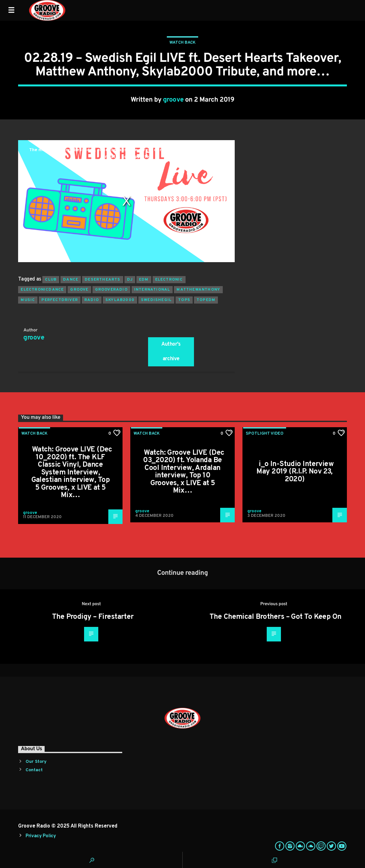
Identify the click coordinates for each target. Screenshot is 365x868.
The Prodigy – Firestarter (93, 617)
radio (92, 300)
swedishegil (156, 300)
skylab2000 (120, 300)
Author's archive (171, 352)
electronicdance (42, 290)
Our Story (36, 762)
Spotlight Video (265, 434)
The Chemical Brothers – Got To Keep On (275, 617)
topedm (206, 300)
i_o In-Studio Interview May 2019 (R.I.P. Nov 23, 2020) (295, 472)
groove (173, 100)
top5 (184, 300)
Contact (34, 770)
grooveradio (111, 290)
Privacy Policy (41, 836)
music (28, 300)
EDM (144, 280)
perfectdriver (60, 300)
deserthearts (102, 280)
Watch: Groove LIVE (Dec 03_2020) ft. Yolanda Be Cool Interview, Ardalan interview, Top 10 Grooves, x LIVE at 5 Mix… (183, 472)
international (152, 290)
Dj (130, 280)
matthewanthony (198, 290)
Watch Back (182, 43)
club (51, 280)
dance (71, 280)
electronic (169, 280)
